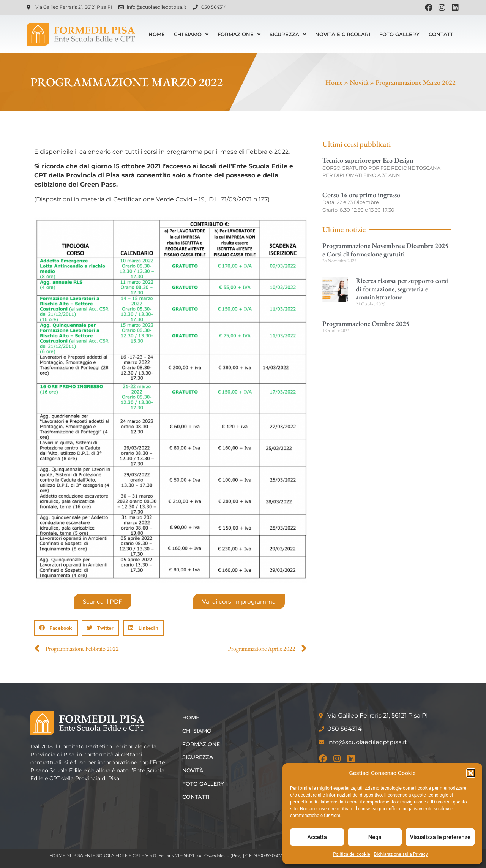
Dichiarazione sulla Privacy (401, 854)
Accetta (317, 837)
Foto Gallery (399, 34)
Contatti (442, 34)
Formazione (239, 34)
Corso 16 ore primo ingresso (361, 195)
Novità (359, 82)
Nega (375, 837)
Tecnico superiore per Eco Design (368, 160)
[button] (471, 773)
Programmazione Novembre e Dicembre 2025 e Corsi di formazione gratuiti (385, 250)
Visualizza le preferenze (440, 837)
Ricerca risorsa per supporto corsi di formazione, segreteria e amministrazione (402, 289)
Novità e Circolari (343, 34)
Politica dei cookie (351, 854)
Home (157, 34)
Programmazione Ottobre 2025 (366, 323)
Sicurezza (288, 34)
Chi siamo (191, 34)
